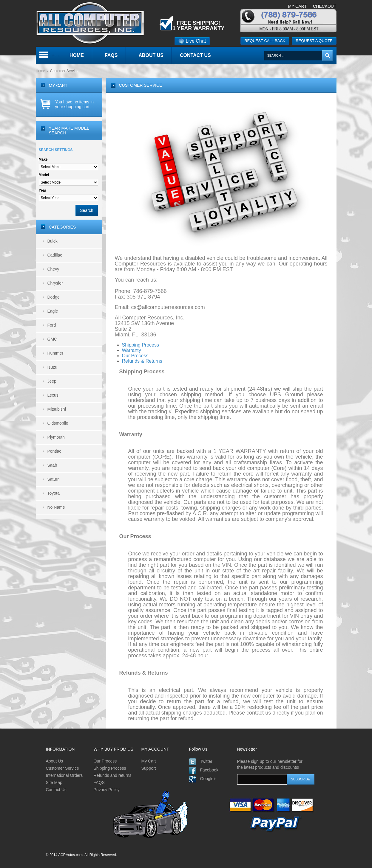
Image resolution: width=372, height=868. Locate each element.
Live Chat (192, 41)
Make (43, 159)
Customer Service (62, 768)
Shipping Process (110, 768)
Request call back (265, 41)
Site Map (54, 782)
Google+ (208, 779)
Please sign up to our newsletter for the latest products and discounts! (270, 764)
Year (43, 190)
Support (149, 768)
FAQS (99, 782)
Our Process (105, 761)
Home (41, 71)
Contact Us (56, 790)
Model (44, 175)
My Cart (149, 761)
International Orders (64, 775)
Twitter (206, 761)
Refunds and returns (113, 775)
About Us (55, 761)
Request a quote (314, 41)
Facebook (209, 770)
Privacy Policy (107, 790)
